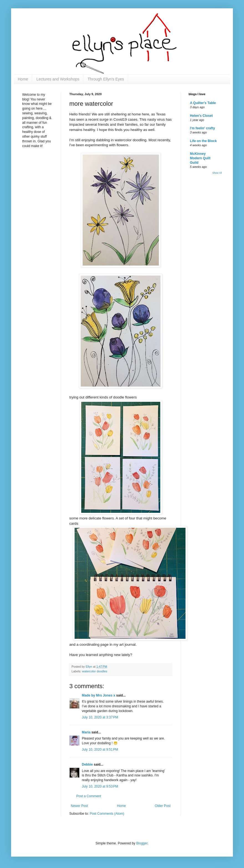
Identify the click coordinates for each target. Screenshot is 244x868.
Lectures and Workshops (58, 79)
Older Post (163, 806)
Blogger (142, 843)
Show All (217, 173)
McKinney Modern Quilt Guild (200, 158)
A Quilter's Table (203, 103)
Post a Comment (89, 796)
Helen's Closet (201, 116)
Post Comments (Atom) (107, 814)
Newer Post (79, 806)
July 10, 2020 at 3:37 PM (100, 717)
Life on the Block (203, 141)
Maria (86, 732)
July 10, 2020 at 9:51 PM (100, 750)
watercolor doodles (95, 671)
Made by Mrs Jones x (99, 695)
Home (23, 79)
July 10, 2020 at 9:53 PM (100, 786)
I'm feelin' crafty (202, 128)
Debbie (87, 764)
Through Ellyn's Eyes (106, 79)
